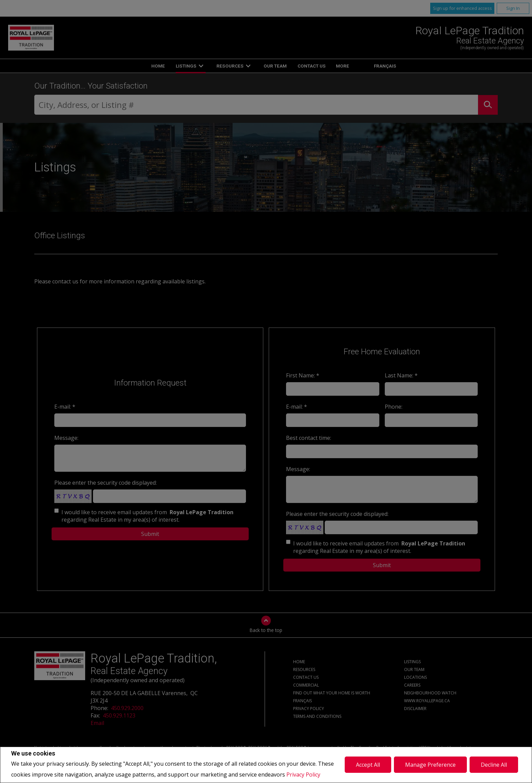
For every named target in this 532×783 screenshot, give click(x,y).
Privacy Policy (303, 775)
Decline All (494, 765)
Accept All (368, 765)
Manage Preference (430, 765)
